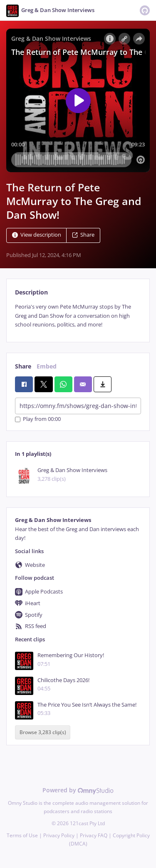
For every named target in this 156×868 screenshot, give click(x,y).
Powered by (78, 790)
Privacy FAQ (94, 835)
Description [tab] (31, 292)
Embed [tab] (47, 366)
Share (83, 235)
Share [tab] (23, 366)
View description (37, 235)
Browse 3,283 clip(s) (43, 732)
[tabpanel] (78, 316)
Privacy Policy (59, 835)
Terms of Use (22, 835)
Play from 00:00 (38, 419)
